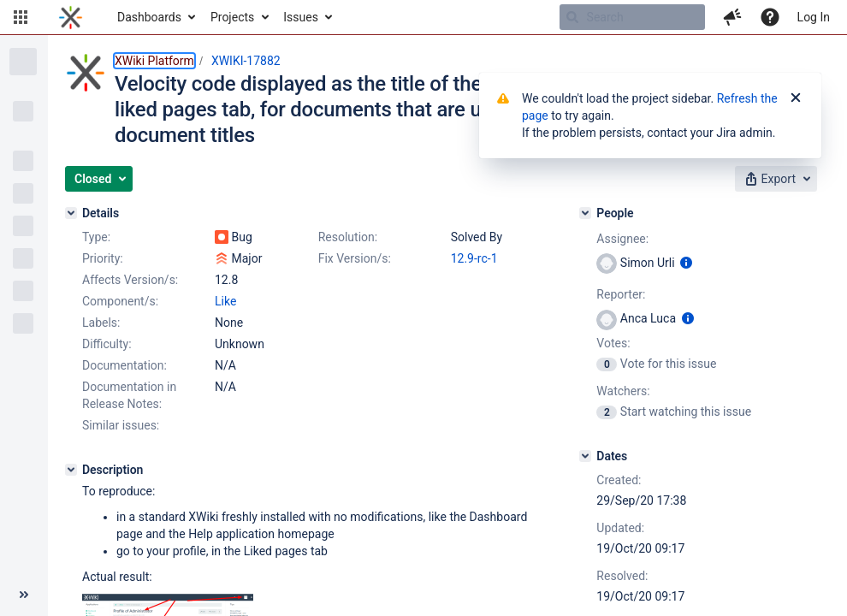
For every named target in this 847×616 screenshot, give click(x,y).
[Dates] (585, 456)
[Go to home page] (71, 17)
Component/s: (120, 301)
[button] (21, 17)
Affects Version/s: (130, 280)
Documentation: (124, 365)
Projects (232, 17)
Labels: (101, 323)
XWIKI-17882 (246, 61)
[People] (585, 213)
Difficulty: (107, 344)
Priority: (103, 258)
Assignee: (622, 239)
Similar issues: (121, 425)
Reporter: (621, 294)
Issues (301, 17)
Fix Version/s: (355, 258)
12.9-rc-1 (474, 258)
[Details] (71, 213)
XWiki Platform (154, 61)
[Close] (796, 98)
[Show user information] (686, 263)
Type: (96, 237)
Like (225, 301)
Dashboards (149, 17)
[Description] (71, 470)
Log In (814, 17)
